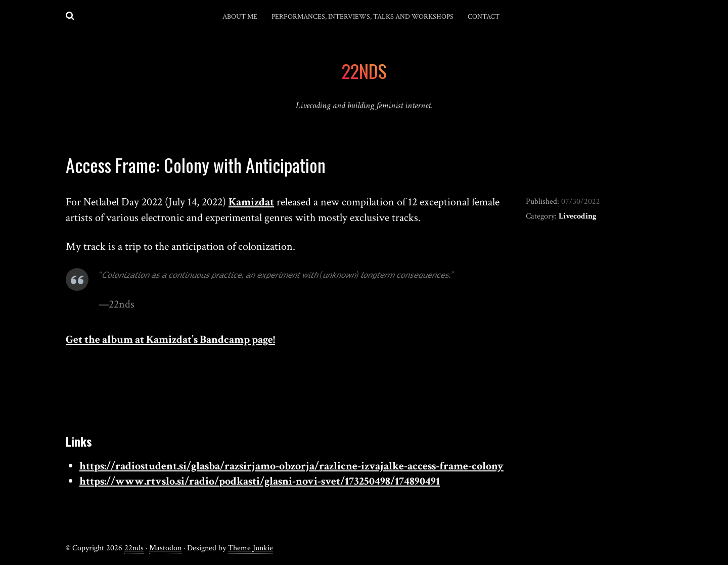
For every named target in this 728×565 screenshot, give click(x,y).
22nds (134, 548)
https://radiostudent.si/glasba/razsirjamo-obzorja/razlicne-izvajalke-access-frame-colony (291, 466)
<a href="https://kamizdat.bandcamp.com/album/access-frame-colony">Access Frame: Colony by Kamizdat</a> (287, 392)
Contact (484, 17)
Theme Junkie (251, 548)
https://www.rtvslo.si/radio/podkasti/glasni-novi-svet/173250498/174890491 (260, 481)
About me (240, 17)
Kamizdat (251, 202)
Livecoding (578, 216)
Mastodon (165, 548)
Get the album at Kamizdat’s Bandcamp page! (170, 340)
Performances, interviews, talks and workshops (362, 17)
